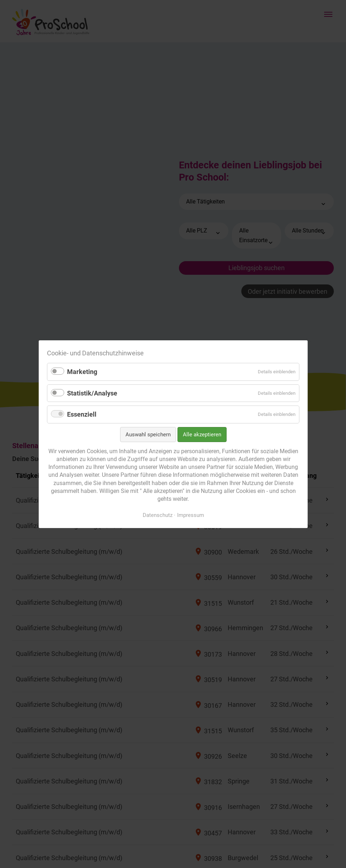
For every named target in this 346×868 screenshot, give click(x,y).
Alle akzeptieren (202, 435)
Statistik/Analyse (92, 393)
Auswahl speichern (148, 435)
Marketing (82, 372)
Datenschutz (157, 515)
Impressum (190, 515)
